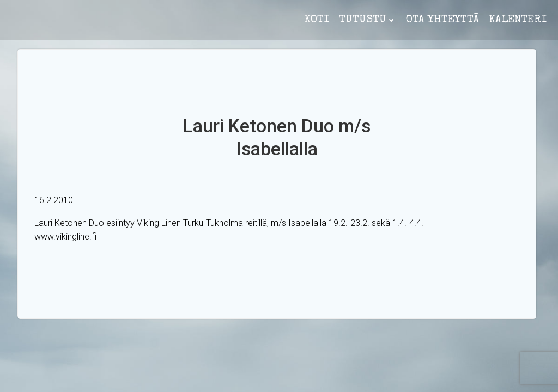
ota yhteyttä (442, 20)
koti (317, 20)
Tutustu (368, 20)
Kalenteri (518, 20)
